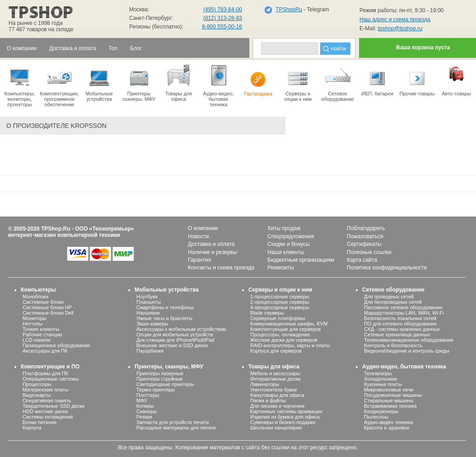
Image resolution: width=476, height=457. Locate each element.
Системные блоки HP (47, 307)
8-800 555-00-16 (222, 27)
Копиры (145, 406)
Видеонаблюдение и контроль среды (407, 351)
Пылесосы (376, 417)
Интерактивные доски (275, 379)
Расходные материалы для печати (176, 428)
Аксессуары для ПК (45, 351)
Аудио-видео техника (388, 422)
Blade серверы (267, 313)
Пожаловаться (365, 236)
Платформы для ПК (45, 373)
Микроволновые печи (389, 390)
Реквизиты (281, 268)
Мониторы (35, 318)
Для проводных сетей (389, 297)
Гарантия (199, 260)
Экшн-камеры (152, 324)
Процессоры (37, 384)
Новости (198, 236)
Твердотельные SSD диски (54, 406)
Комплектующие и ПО (50, 367)
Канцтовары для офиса (277, 395)
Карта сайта (362, 260)
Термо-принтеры (156, 390)
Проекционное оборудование (56, 345)
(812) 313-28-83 (223, 18)
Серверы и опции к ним (280, 290)
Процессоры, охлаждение (280, 335)
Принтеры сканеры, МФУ (139, 82)
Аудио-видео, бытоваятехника (218, 85)
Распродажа (258, 80)
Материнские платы (45, 390)
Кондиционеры (381, 411)
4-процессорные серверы (280, 307)
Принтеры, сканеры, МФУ (169, 367)
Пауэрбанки (150, 351)
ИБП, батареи (377, 80)
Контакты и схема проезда (221, 268)
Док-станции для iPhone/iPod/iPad (175, 340)
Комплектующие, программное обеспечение (59, 85)
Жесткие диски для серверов (284, 340)
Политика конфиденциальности (387, 268)
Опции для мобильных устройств (175, 335)
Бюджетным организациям (301, 260)
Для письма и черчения (277, 406)
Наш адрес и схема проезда (395, 19)
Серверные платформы (278, 318)
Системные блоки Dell (48, 313)
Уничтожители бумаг (274, 390)
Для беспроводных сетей (393, 302)
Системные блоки (43, 302)
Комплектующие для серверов (285, 329)
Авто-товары (456, 80)
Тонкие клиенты (41, 329)
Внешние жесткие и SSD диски (172, 345)
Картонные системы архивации (286, 411)
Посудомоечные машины (393, 395)
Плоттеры (148, 395)
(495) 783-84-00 (223, 9)
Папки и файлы (268, 400)
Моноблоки (35, 297)
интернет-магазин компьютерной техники (64, 235)
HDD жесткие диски (45, 411)
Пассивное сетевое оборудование (403, 307)
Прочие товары (417, 80)
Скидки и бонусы (289, 244)
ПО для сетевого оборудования (400, 324)
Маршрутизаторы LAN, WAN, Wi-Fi (404, 313)
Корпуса (32, 428)
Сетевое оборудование (338, 82)
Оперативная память (47, 400)
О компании (203, 228)
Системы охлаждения (48, 417)
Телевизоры (378, 373)
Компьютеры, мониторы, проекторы (20, 85)
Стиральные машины (389, 400)
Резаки (144, 417)
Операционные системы (51, 379)
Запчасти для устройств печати (173, 422)
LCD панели (37, 340)
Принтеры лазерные (160, 373)
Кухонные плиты (383, 384)
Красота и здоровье (387, 428)
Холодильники (380, 379)
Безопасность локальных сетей (400, 318)
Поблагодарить (366, 228)
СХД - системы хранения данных (402, 329)
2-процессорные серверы (280, 302)
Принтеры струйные (160, 379)
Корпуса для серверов (276, 351)
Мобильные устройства (99, 82)
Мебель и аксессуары (275, 373)
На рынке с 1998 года (36, 23)
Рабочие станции (42, 335)
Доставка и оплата (211, 244)
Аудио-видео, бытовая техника (404, 367)
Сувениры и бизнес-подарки (283, 422)
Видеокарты (37, 395)
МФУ (142, 400)
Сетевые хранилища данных (397, 335)
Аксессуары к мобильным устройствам (181, 329)
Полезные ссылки (369, 252)
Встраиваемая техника (390, 406)
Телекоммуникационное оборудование (409, 340)
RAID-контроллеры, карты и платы (290, 345)
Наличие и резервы (212, 252)
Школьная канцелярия (276, 428)
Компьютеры (38, 290)
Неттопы (33, 324)
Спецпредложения (291, 236)
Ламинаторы (265, 384)
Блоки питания (40, 422)
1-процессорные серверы (280, 297)
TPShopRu (289, 9)
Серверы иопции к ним (298, 82)
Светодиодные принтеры (165, 384)
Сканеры (147, 411)
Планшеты (149, 302)
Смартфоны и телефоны (165, 307)
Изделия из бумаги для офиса (285, 417)
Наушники (148, 313)
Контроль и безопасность (393, 345)
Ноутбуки (147, 297)
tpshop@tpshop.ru (400, 28)
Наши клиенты (286, 252)
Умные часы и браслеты (164, 318)
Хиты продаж (284, 228)
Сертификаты (364, 244)
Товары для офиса (179, 82)
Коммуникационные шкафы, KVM (289, 324)
